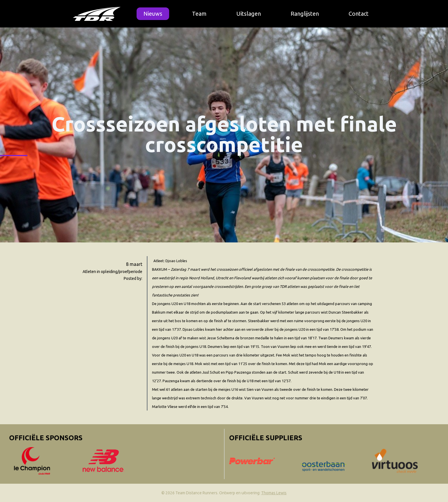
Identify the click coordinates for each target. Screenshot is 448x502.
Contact (359, 14)
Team (199, 14)
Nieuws (153, 14)
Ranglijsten (305, 14)
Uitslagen (249, 14)
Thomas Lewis (274, 493)
